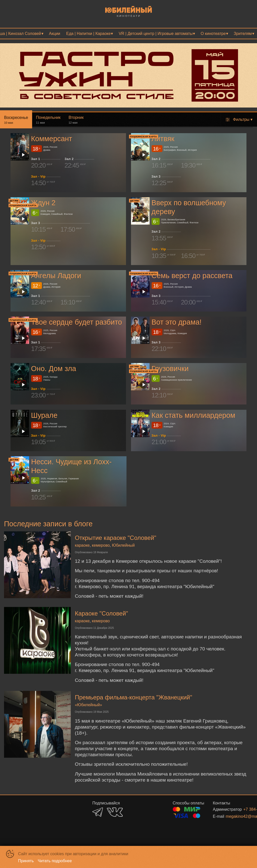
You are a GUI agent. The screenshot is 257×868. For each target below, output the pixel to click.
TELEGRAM (98, 812)
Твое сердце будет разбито (77, 322)
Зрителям (243, 34)
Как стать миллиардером (194, 415)
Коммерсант (52, 139)
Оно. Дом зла (54, 369)
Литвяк (163, 139)
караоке (82, 545)
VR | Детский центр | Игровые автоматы (156, 34)
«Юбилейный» (88, 705)
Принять (26, 861)
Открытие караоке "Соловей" (115, 538)
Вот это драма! (177, 322)
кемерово (101, 545)
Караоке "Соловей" (101, 613)
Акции (55, 34)
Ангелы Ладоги (56, 276)
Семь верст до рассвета (192, 276)
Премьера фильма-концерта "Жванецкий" (134, 697)
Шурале (44, 415)
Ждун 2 (43, 203)
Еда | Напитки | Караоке (88, 34)
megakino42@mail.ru (233, 816)
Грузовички (170, 369)
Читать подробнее (55, 861)
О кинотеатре (213, 34)
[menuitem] (55, 34)
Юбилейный (123, 545)
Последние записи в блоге (48, 524)
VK (115, 812)
